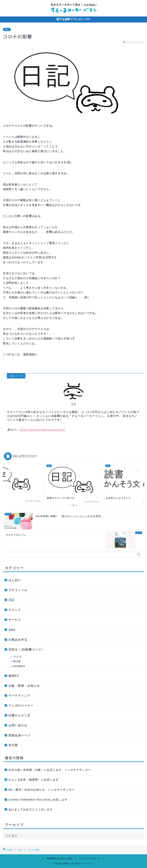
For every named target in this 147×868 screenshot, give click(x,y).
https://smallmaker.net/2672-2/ (43, 429)
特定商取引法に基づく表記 (59, 858)
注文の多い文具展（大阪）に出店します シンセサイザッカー (51, 770)
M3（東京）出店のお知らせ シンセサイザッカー (41, 790)
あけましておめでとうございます (31, 809)
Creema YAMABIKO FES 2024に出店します (38, 800)
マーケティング (19, 695)
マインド (15, 610)
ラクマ (17, 657)
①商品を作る (18, 640)
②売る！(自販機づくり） (26, 649)
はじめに (15, 580)
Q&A (12, 630)
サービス (15, 620)
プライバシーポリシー (90, 858)
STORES (19, 666)
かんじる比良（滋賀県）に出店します (34, 780)
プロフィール (18, 590)
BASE (17, 661)
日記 (7, 29)
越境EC (14, 676)
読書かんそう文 (19, 715)
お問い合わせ (18, 725)
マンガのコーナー (21, 705)
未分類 (13, 745)
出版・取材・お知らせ (24, 686)
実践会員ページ (19, 735)
